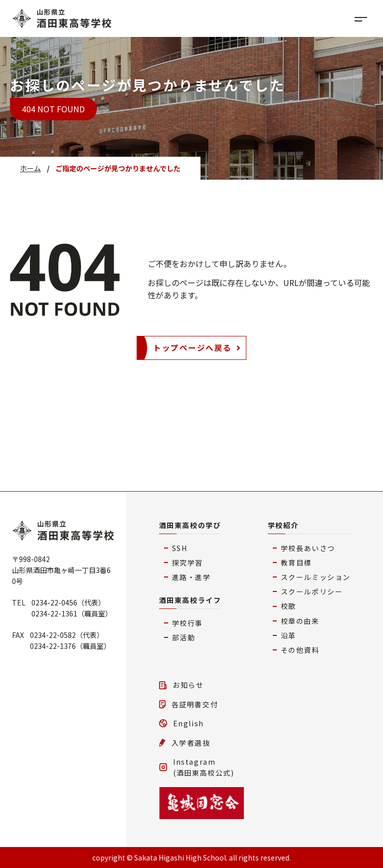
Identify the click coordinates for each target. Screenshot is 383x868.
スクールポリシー (312, 591)
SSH (180, 548)
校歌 (288, 606)
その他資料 (300, 650)
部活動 (184, 637)
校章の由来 (300, 621)
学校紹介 (283, 525)
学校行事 (188, 623)
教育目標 (296, 563)
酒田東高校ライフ (190, 600)
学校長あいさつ (308, 548)
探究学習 (188, 563)
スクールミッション (316, 577)
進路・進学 (191, 577)
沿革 (288, 635)
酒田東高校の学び (190, 525)
